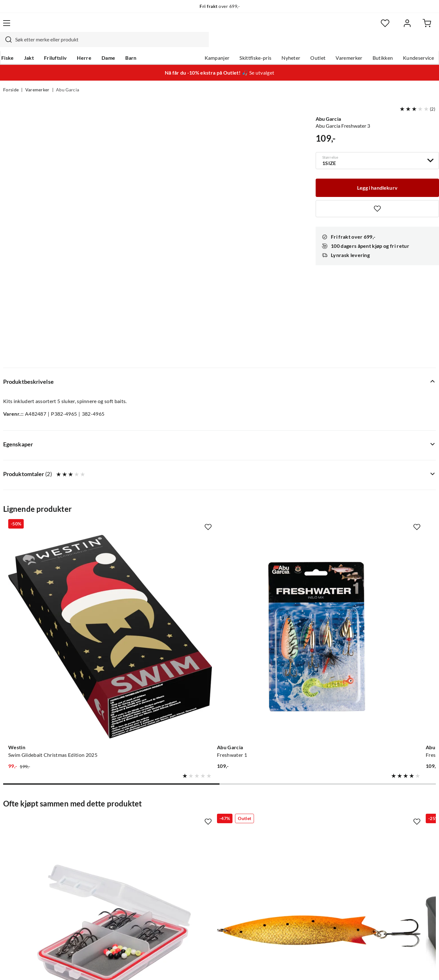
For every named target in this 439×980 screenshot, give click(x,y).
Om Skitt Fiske (200, 808)
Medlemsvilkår (200, 889)
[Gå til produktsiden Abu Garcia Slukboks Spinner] (275, 665)
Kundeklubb (197, 879)
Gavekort (104, 818)
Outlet (315, 45)
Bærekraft (195, 858)
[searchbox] (219, 27)
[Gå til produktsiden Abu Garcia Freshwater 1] (164, 471)
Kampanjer (214, 45)
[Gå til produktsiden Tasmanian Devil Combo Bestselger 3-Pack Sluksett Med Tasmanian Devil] (387, 471)
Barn (133, 45)
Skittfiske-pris (252, 45)
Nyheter (288, 45)
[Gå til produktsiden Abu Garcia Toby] (387, 665)
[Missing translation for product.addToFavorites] (377, 195)
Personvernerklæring (359, 967)
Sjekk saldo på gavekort (30, 838)
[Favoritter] (374, 27)
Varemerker (346, 45)
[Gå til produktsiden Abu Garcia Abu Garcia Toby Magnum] (164, 665)
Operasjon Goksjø (204, 848)
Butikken (380, 45)
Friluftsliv (57, 45)
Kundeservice (415, 45)
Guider (11, 818)
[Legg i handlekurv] (377, 174)
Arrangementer (201, 838)
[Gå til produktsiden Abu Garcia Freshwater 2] (275, 471)
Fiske (9, 45)
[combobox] (213, 27)
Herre (86, 45)
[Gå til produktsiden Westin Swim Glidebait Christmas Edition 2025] (52, 471)
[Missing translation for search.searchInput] (114, 27)
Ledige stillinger (201, 818)
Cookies (428, 967)
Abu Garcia (68, 78)
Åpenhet (193, 868)
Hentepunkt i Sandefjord (31, 828)
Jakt (31, 45)
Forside (11, 78)
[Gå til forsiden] (33, 27)
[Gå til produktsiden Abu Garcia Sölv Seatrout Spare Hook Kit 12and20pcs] (52, 665)
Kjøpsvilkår (400, 967)
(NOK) (17, 967)
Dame (110, 45)
